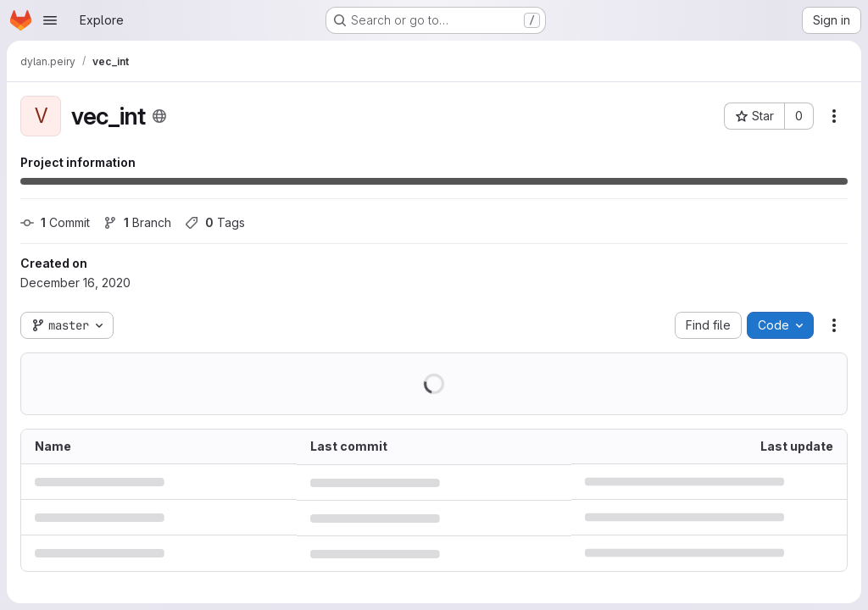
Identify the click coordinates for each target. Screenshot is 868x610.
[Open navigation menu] (50, 20)
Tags (215, 222)
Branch (137, 222)
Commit (55, 222)
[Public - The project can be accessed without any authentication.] (159, 116)
